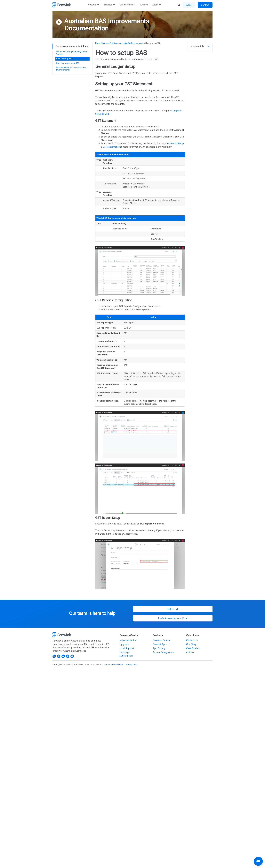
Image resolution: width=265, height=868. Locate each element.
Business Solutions (110, 43)
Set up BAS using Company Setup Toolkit (72, 53)
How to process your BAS (68, 63)
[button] (208, 46)
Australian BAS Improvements (107, 21)
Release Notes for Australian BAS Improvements (71, 69)
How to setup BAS (64, 59)
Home (98, 43)
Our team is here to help (92, 613)
